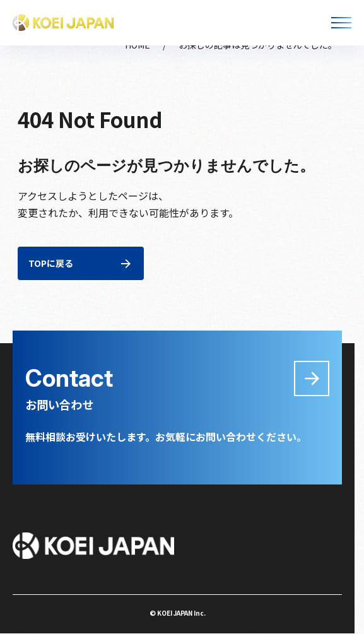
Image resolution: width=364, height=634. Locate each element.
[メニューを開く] (341, 23)
